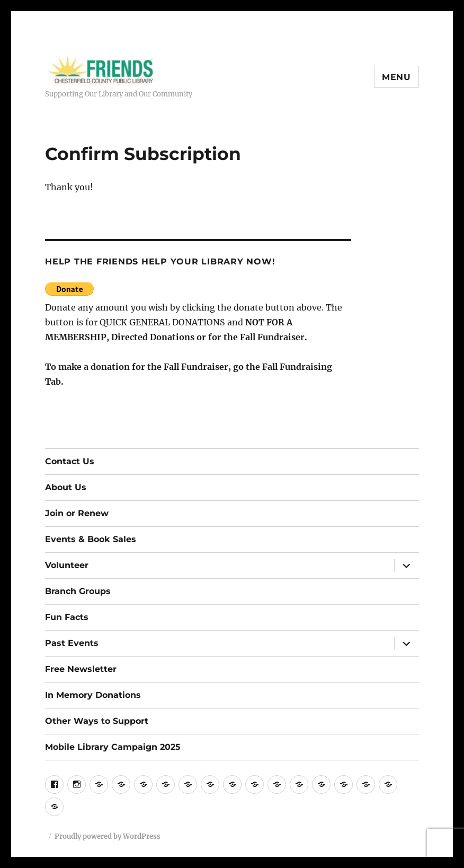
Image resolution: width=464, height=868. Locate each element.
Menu (396, 77)
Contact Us (70, 461)
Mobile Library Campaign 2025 (113, 747)
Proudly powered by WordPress (108, 836)
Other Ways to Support (97, 721)
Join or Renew (77, 513)
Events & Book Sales (91, 539)
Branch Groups (78, 591)
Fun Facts (67, 617)
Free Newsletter (81, 669)
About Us (66, 487)
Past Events (72, 643)
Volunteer (67, 565)
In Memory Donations (93, 695)
